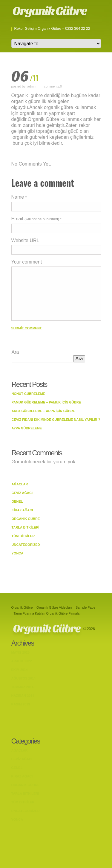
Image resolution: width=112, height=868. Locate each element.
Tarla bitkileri (26, 527)
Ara (15, 352)
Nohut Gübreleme (28, 394)
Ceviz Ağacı (22, 493)
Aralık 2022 (22, 661)
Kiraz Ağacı (22, 510)
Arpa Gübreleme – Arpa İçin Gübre (43, 411)
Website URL (25, 240)
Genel (17, 501)
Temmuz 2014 (23, 687)
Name (19, 197)
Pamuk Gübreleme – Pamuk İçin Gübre (46, 402)
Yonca (18, 553)
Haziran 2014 (23, 696)
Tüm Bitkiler (23, 536)
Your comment (27, 262)
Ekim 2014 (20, 670)
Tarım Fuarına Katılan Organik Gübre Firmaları (48, 613)
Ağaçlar (20, 484)
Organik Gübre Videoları (54, 607)
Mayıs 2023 (20, 652)
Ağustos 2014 (24, 678)
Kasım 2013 (21, 704)
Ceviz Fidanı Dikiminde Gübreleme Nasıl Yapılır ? (56, 420)
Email (37, 219)
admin (32, 86)
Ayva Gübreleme (27, 428)
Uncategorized (26, 545)
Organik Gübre (50, 11)
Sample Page (85, 607)
